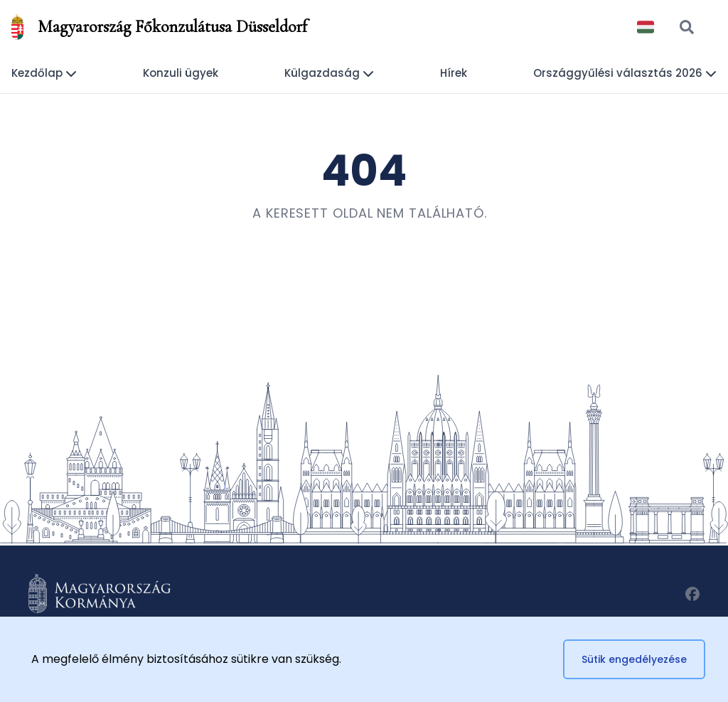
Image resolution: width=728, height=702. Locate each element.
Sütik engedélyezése (634, 659)
